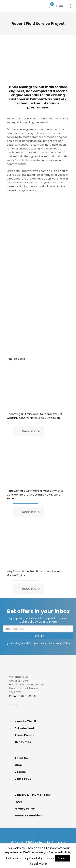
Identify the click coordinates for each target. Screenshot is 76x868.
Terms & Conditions (29, 816)
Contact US (23, 779)
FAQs (18, 802)
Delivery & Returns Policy (32, 795)
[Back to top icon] (38, 834)
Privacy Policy (62, 643)
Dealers (20, 772)
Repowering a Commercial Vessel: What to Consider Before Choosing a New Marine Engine (35, 495)
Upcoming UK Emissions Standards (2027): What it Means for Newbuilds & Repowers (35, 416)
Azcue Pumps (24, 735)
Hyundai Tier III (25, 721)
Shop (18, 765)
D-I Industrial (24, 728)
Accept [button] (63, 858)
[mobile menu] (71, 6)
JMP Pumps (23, 742)
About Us (21, 758)
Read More (38, 864)
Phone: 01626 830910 (22, 696)
